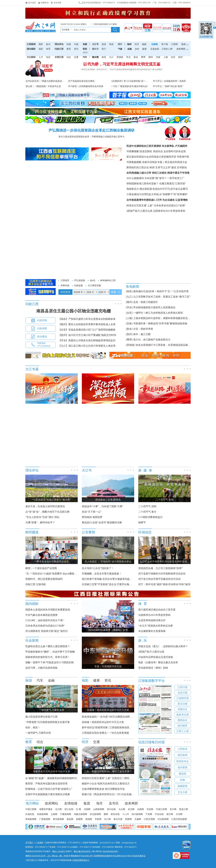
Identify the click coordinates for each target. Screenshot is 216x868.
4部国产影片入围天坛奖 (139, 211)
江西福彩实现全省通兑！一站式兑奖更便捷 (105, 733)
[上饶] (129, 318)
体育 (48, 49)
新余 (136, 57)
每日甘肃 (118, 819)
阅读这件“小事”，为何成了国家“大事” (103, 506)
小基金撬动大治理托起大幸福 (143, 194)
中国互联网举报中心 (81, 860)
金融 (129, 49)
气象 (120, 49)
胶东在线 (115, 814)
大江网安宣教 (94, 286)
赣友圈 (95, 57)
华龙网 (150, 809)
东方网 (173, 809)
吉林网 (141, 809)
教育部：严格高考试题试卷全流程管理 (46, 784)
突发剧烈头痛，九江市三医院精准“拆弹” (160, 568)
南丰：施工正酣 (142, 334)
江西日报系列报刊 (101, 24)
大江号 (95, 44)
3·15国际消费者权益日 (150, 517)
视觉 (85, 49)
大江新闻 (113, 24)
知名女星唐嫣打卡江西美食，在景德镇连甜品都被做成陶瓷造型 (170, 345)
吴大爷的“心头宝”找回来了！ (98, 568)
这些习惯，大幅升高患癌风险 (41, 668)
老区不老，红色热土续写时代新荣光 (45, 506)
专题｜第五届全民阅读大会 (172, 162)
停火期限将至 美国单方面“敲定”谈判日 (47, 631)
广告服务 (39, 843)
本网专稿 (65, 286)
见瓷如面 (155, 49)
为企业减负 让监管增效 (175, 200)
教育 (69, 49)
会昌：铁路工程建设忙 (146, 302)
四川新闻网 (137, 814)
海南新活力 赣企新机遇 (139, 189)
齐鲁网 (98, 819)
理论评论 (59, 44)
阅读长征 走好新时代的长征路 (169, 151)
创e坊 (93, 280)
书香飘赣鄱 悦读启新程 (139, 151)
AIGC (85, 52)
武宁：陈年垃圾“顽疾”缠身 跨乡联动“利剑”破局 (164, 584)
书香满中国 (183, 157)
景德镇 (120, 57)
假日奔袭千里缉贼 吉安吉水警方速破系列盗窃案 (108, 579)
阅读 (111, 44)
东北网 (131, 809)
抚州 (180, 57)
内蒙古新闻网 (80, 814)
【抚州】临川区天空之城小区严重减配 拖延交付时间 (87, 335)
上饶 (166, 57)
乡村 (137, 49)
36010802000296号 (110, 851)
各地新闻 (133, 287)
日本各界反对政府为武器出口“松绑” (45, 626)
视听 (41, 44)
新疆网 (79, 819)
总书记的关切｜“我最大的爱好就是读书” (45, 81)
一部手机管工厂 (176, 178)
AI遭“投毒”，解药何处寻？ (40, 522)
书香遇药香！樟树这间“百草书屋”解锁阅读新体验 (160, 324)
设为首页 (32, 3)
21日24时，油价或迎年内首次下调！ (45, 620)
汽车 (85, 57)
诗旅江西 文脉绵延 (36, 584)
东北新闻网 (95, 814)
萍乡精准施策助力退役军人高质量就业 (154, 307)
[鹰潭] (129, 340)
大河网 (179, 814)
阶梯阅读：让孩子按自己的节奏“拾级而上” (49, 789)
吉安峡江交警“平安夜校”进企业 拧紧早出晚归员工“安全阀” (114, 584)
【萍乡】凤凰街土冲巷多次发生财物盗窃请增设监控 (87, 340)
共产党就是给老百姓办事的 (81, 81)
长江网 (107, 819)
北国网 (87, 809)
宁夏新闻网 (66, 814)
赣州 (151, 57)
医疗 (104, 49)
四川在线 (111, 809)
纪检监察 (79, 286)
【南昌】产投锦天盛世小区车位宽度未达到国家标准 (87, 319)
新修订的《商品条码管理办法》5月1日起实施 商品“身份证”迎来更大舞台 (122, 794)
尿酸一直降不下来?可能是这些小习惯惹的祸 (49, 662)
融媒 (144, 44)
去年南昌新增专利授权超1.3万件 (144, 200)
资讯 (76, 49)
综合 (69, 57)
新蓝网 (70, 819)
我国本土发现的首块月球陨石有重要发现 (48, 610)
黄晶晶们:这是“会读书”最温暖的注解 (102, 522)
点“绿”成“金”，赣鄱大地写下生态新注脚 (47, 512)
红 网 (79, 809)
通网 (106, 814)
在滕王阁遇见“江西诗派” (173, 184)
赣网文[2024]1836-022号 (35, 856)
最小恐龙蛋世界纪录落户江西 (41, 717)
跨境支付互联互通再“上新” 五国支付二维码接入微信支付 (113, 778)
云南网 (54, 814)
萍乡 (128, 57)
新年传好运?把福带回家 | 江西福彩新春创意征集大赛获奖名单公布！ (119, 727)
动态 (48, 57)
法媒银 (155, 44)
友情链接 (71, 803)
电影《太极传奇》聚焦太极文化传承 (158, 662)
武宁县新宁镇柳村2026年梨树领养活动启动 (162, 574)
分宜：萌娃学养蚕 (143, 329)
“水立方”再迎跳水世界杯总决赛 (156, 626)
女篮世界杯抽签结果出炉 (152, 620)
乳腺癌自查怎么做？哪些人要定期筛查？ (48, 646)
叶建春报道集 (185, 138)
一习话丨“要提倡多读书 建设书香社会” (129, 86)
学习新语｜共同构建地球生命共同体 (86, 86)
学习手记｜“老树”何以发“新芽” (168, 86)
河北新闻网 (163, 819)
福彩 (41, 49)
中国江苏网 (161, 809)
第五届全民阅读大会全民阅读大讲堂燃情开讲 (151, 157)
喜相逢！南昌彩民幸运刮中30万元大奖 (103, 722)
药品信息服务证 (139, 856)
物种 (129, 44)
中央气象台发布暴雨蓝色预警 (41, 615)
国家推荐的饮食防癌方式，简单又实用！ (48, 657)
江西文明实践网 (179, 819)
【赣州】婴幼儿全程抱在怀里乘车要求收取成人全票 (87, 324)
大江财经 (31, 57)
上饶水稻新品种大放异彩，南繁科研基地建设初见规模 (163, 318)
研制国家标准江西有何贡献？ (143, 184)
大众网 (122, 809)
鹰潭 (143, 57)
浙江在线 (69, 809)
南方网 (170, 814)
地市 (99, 803)
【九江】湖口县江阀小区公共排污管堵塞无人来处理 (87, 346)
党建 (85, 44)
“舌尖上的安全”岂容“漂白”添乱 (42, 517)
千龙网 (149, 814)
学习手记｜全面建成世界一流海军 (169, 81)
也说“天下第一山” (92, 512)
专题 (76, 44)
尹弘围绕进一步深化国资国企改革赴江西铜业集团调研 (91, 130)
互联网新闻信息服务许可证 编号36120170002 (112, 856)
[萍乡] (129, 307)
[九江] (129, 297)
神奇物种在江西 (108, 280)
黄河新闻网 (58, 819)
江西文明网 (149, 819)
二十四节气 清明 (147, 506)
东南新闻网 (42, 814)
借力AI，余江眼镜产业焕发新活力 (152, 340)
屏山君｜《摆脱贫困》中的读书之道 (43, 86)
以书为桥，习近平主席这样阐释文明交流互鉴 (122, 64)
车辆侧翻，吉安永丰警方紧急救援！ (102, 574)
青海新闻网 (31, 819)
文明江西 (59, 57)
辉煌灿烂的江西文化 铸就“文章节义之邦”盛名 (151, 167)
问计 (120, 44)
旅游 (104, 44)
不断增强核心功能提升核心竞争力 (108, 137)
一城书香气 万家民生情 (38, 733)
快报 (69, 44)
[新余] (129, 329)
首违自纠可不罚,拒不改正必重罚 (170, 189)
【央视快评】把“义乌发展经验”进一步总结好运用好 (136, 81)
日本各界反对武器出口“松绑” (170, 206)
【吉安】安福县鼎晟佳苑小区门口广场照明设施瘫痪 (87, 330)
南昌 (104, 57)
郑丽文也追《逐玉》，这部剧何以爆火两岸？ (163, 646)
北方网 (58, 809)
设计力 (95, 49)
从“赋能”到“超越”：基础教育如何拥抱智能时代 (51, 778)
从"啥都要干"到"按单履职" (174, 194)
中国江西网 (31, 809)
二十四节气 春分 (147, 512)
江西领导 (65, 280)
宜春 (158, 57)
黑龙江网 (183, 809)
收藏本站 (45, 3)
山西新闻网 (99, 809)
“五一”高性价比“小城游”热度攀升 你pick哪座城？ (52, 574)
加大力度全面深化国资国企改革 (74, 137)
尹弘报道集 (170, 138)
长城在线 (30, 814)
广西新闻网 (45, 819)
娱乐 (48, 44)
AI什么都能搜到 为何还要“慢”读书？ (147, 178)
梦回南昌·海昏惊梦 (92, 517)
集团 (87, 803)
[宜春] (129, 324)
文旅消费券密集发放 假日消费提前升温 (103, 789)
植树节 (142, 522)
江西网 (174, 44)
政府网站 (52, 803)
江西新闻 (31, 44)
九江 (111, 57)
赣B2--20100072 (59, 851)
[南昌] (129, 291)
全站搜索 (66, 30)
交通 (76, 57)
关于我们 (29, 843)
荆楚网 (128, 819)
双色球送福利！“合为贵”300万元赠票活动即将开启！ (111, 717)
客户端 (165, 44)
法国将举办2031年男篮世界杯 (169, 211)
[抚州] (129, 334)
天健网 (138, 819)
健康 (144, 49)
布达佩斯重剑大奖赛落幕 (152, 631)
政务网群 (131, 803)
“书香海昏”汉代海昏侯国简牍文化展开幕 (48, 722)
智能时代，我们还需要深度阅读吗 (44, 579)
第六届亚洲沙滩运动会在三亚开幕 (157, 610)
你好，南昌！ (33, 727)
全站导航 (57, 3)
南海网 (89, 819)
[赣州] (129, 302)
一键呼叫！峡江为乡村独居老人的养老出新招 (158, 313)
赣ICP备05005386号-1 (83, 851)
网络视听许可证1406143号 (82, 856)
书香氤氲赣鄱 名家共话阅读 (142, 162)
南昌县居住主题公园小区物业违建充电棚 (74, 311)
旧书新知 (182, 167)
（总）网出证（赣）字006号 (58, 856)
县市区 (114, 803)
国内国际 (31, 49)
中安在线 (159, 814)
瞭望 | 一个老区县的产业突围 (41, 568)
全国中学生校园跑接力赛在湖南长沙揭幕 (48, 794)
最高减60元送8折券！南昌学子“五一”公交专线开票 (161, 291)
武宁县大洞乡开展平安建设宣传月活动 (159, 579)
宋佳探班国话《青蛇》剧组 (153, 668)
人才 (41, 57)
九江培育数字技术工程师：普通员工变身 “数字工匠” (162, 297)
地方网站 (32, 803)
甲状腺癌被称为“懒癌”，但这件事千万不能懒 (50, 652)
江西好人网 (167, 49)
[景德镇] (130, 345)
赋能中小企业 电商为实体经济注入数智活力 (106, 784)
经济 (137, 44)
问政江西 (59, 49)
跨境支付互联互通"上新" (140, 206)
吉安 (173, 57)
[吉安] (129, 313)
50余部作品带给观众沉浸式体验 (156, 657)
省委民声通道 (46, 809)
